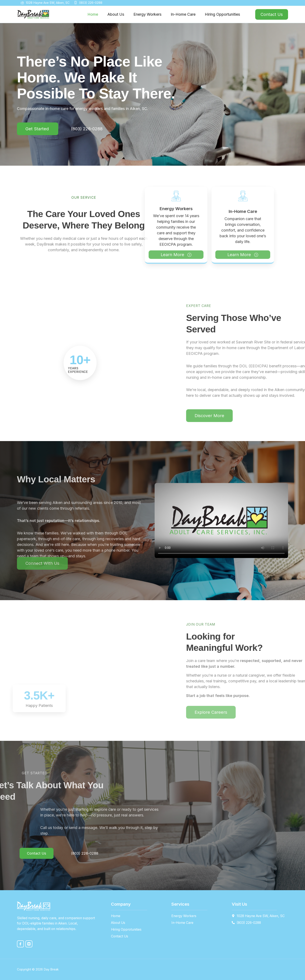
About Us (116, 14)
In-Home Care (183, 14)
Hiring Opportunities (222, 14)
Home (93, 14)
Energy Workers (147, 14)
